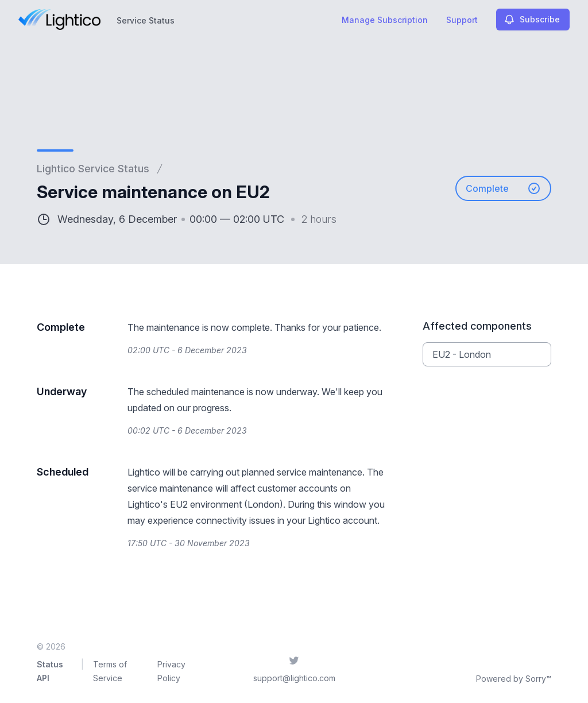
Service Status (146, 20)
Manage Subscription (385, 20)
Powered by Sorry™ (514, 679)
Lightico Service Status (93, 169)
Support (462, 20)
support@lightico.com (294, 678)
